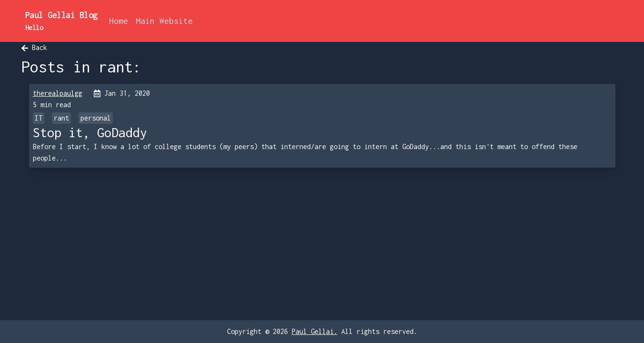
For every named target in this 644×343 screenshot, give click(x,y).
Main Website (164, 21)
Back (34, 47)
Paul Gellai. (315, 331)
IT (39, 118)
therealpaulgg (58, 93)
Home (119, 21)
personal (96, 118)
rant (61, 118)
